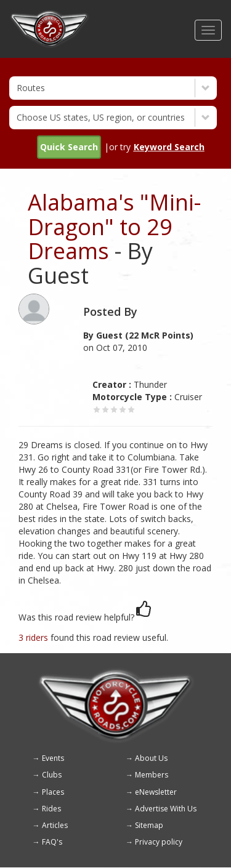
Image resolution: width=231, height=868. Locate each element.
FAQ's (52, 842)
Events (53, 758)
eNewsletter (156, 792)
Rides (51, 809)
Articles (55, 825)
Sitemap (149, 825)
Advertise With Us (166, 809)
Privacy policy (159, 842)
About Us (151, 758)
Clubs (52, 775)
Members (152, 775)
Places (53, 792)
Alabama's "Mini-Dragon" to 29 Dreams (114, 227)
